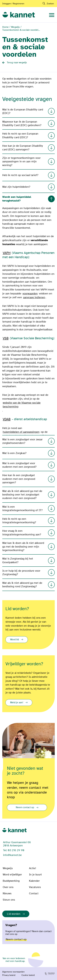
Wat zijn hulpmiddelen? (28, 187)
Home (5, 27)
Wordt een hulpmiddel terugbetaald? (28, 199)
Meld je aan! (17, 702)
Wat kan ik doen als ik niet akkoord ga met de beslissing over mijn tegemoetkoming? (28, 547)
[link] (19, 14)
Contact (34, 893)
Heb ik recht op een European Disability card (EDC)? (28, 135)
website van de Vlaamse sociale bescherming (22, 405)
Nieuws (7, 893)
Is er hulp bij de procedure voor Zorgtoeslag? (28, 573)
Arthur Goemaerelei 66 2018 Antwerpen (17, 844)
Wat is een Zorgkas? (28, 453)
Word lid (15, 640)
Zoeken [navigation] (50, 3)
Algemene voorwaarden (13, 972)
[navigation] (52, 14)
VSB (6, 338)
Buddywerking (11, 881)
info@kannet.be (12, 855)
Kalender (34, 881)
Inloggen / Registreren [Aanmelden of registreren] (13, 3)
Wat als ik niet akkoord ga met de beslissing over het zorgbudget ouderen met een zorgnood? (28, 495)
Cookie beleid (28, 975)
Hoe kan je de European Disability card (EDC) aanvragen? (28, 148)
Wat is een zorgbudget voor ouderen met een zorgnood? (28, 465)
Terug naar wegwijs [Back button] (17, 63)
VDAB (7, 419)
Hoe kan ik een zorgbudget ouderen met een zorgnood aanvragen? (28, 479)
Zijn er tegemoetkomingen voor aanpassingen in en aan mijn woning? (28, 162)
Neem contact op (25, 807)
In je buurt (35, 875)
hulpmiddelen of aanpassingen (21, 432)
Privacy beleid (9, 975)
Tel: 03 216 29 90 (14, 850)
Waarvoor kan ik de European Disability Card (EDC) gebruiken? (28, 123)
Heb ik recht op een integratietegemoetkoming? (28, 521)
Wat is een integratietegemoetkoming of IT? (28, 509)
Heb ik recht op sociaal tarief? (28, 175)
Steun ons (9, 900)
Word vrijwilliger (12, 875)
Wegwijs (15, 27)
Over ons (8, 887)
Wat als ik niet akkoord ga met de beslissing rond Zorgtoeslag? (28, 585)
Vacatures (35, 887)
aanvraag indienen (34, 297)
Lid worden (14, 914)
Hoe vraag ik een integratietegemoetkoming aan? (28, 533)
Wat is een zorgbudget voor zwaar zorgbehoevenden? (28, 441)
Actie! (33, 868)
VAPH (7, 253)
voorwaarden (30, 294)
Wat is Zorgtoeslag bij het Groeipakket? (28, 560)
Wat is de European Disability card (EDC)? (28, 111)
